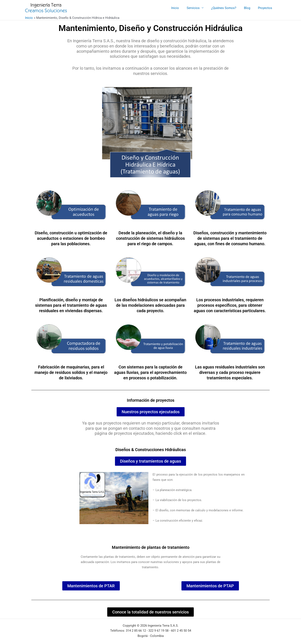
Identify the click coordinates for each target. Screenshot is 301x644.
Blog (249, 8)
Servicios (198, 8)
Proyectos (266, 8)
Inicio (181, 8)
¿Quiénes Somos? (227, 8)
